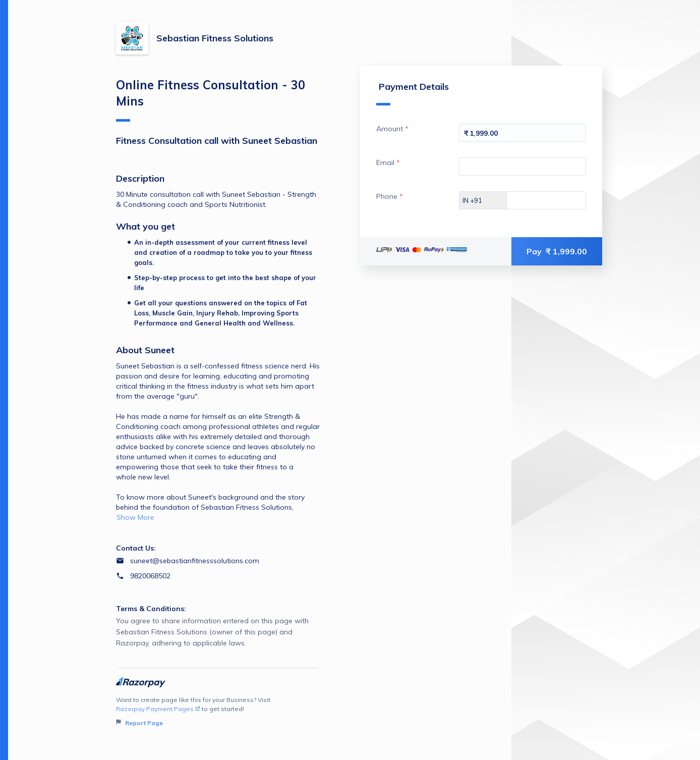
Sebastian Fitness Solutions (215, 38)
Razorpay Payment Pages (158, 709)
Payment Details (413, 93)
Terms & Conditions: (151, 609)
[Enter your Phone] (555, 200)
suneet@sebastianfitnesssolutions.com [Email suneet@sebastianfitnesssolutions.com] (195, 561)
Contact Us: (136, 548)
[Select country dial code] (483, 200)
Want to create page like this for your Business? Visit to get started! (218, 712)
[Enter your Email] (522, 167)
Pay (557, 251)
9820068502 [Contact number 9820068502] (150, 576)
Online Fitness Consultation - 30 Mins (211, 99)
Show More (135, 517)
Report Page (139, 723)
